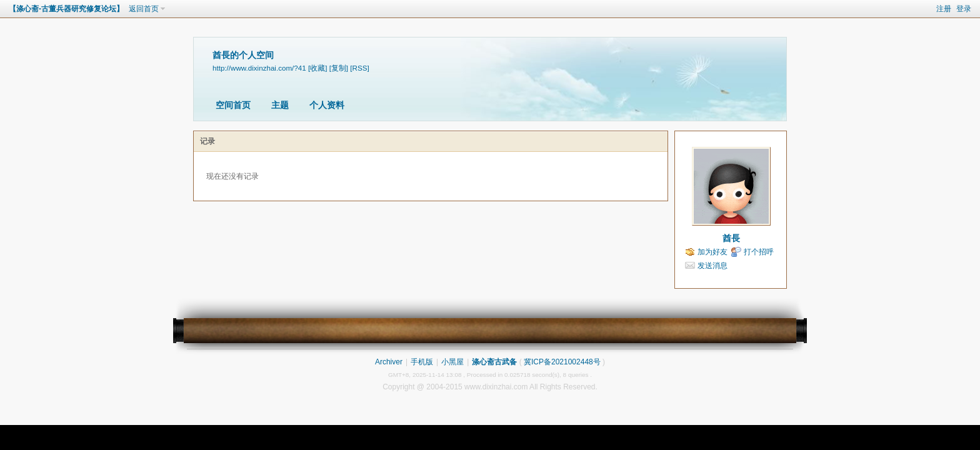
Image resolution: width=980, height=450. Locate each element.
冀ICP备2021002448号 (562, 362)
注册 (944, 9)
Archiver (389, 362)
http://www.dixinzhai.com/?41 (259, 68)
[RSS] (359, 68)
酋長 (731, 238)
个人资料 (327, 105)
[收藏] (317, 68)
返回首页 (144, 9)
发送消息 (712, 266)
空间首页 (233, 105)
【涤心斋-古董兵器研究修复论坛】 (66, 9)
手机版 (422, 362)
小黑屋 (452, 362)
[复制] (339, 68)
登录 (964, 9)
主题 (280, 105)
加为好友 (712, 252)
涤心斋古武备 (494, 362)
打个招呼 (759, 252)
